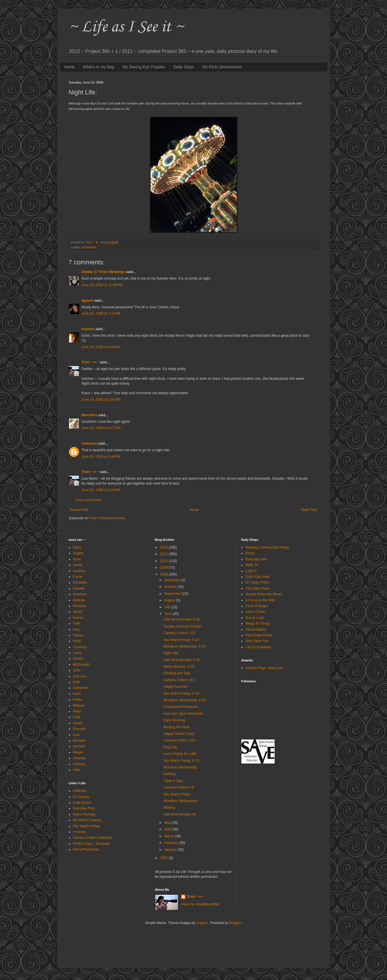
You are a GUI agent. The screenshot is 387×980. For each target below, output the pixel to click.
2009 (164, 568)
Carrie (78, 577)
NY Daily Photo (257, 582)
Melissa (79, 706)
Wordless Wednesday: (181, 767)
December (173, 580)
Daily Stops (184, 67)
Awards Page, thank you (264, 668)
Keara (78, 700)
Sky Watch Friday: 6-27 (181, 640)
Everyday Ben (256, 559)
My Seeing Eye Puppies (144, 67)
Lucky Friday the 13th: (180, 754)
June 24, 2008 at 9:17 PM (101, 428)
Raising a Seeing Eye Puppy (267, 547)
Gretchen (80, 594)
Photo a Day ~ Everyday (92, 844)
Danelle (79, 588)
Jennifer (79, 746)
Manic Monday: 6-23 (179, 667)
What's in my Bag (99, 67)
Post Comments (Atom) (108, 518)
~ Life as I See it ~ (126, 27)
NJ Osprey (81, 797)
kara (76, 735)
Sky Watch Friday (86, 826)
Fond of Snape (257, 606)
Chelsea (79, 764)
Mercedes (89, 415)
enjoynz (202, 923)
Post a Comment (89, 500)
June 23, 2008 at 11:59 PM (102, 285)
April (168, 829)
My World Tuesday (87, 820)
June (169, 614)
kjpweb (87, 301)
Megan (78, 752)
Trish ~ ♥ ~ (90, 362)
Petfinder (80, 791)
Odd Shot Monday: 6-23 (182, 660)
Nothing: (170, 774)
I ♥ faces (80, 832)
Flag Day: (171, 747)
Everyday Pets (84, 808)
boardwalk (89, 247)
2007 (164, 858)
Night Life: (171, 653)
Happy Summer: (176, 687)
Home (69, 67)
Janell (77, 612)
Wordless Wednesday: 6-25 (185, 646)
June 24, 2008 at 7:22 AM (101, 313)
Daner (250, 553)
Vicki (77, 770)
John (77, 670)
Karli (76, 682)
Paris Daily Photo (259, 635)
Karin (77, 694)
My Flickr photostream (222, 67)
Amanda (79, 758)
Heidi (77, 641)
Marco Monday (84, 814)
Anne (77, 559)
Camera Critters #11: (179, 680)
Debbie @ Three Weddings (103, 272)
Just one (79, 676)
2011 (164, 554)
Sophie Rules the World (263, 594)
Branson (79, 729)
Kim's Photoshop (86, 849)
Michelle (79, 741)
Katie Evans (82, 803)
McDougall (81, 665)
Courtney (80, 647)
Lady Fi (251, 571)
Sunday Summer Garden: (183, 626)
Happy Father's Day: (179, 734)
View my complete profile (200, 904)
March (170, 836)
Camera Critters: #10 (179, 740)
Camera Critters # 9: (179, 787)
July (168, 607)
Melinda (79, 600)
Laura (77, 653)
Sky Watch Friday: (177, 794)
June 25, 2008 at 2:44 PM (101, 457)
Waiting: (170, 807)
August (170, 600)
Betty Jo (252, 565)
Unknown (89, 443)
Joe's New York (257, 641)
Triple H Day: (174, 781)
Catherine (80, 688)
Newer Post (79, 510)
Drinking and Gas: (177, 673)
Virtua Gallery (256, 630)
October (171, 587)
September (173, 594)
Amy (76, 630)
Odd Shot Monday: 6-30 (182, 619)
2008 (164, 574)
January (171, 850)
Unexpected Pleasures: (181, 707)
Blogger (235, 923)
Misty (77, 711)
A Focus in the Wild (260, 600)
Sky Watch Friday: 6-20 (181, 694)
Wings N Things (257, 623)
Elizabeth (80, 582)
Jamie (78, 565)
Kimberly (80, 606)
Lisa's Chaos (255, 612)
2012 (164, 547)
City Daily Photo (258, 588)
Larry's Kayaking (258, 647)
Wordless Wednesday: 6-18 (185, 700)
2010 (164, 561)
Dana (77, 547)
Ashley (78, 659)
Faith (77, 623)
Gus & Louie (255, 618)
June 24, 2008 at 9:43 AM (101, 347)
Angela (78, 553)
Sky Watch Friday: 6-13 (181, 761)
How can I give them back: (184, 714)
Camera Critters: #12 (179, 633)
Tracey (78, 635)
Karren (78, 618)
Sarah (78, 723)
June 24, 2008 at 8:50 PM (101, 400)
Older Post (309, 510)
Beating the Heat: (177, 727)
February (172, 843)
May (168, 823)
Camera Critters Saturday (93, 838)
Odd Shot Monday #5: (180, 814)
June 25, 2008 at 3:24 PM (101, 490)
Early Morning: (175, 720)
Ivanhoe (88, 329)
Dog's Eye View (257, 577)
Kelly (77, 717)
